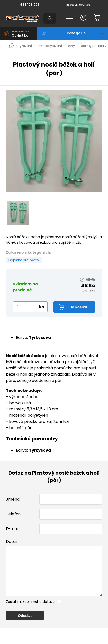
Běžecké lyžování (49, 46)
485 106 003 (30, 5)
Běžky (71, 46)
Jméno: (13, 499)
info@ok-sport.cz (78, 5)
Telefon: (14, 514)
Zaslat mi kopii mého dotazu (30, 612)
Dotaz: (12, 541)
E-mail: (13, 529)
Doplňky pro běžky (93, 46)
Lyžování (25, 46)
